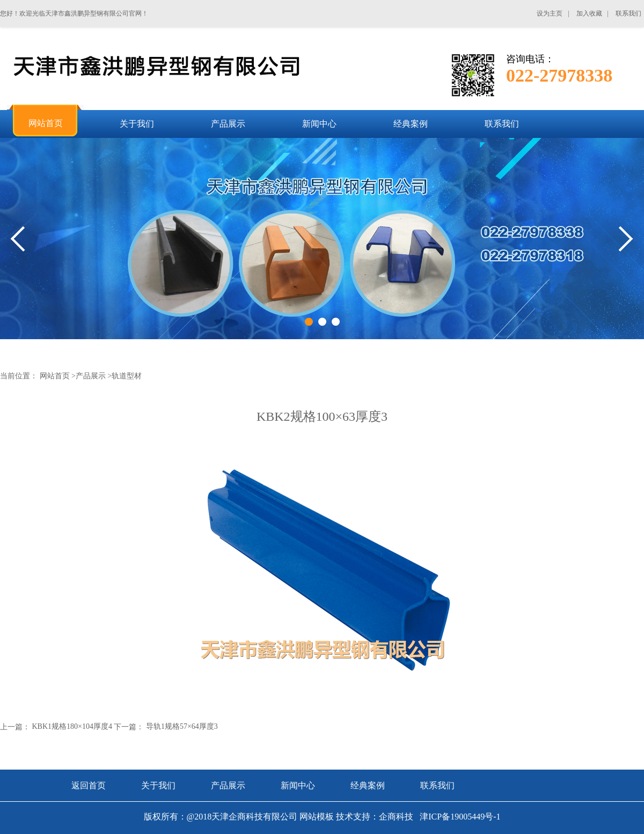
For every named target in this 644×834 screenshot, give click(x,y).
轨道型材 (127, 376)
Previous (18, 239)
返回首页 (89, 785)
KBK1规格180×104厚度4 (72, 726)
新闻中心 (298, 785)
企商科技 (396, 817)
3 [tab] (336, 322)
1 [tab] (309, 322)
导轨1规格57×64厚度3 (182, 726)
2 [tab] (322, 322)
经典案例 (368, 785)
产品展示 (91, 376)
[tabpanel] (322, 239)
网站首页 (55, 376)
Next (626, 239)
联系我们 (437, 785)
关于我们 (158, 785)
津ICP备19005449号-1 (459, 817)
